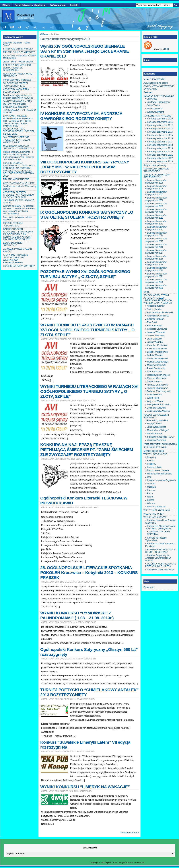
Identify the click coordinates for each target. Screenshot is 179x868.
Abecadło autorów (156, 306)
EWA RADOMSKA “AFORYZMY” (19, 183)
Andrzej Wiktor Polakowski (160, 312)
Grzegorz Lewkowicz (157, 329)
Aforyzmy (151, 457)
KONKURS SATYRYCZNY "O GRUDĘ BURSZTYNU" (161, 551)
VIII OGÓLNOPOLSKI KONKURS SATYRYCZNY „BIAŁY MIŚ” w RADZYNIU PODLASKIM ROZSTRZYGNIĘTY (85, 167)
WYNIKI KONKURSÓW (155, 517)
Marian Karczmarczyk (158, 362)
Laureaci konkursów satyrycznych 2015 (156, 240)
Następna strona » (129, 833)
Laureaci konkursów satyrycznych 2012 (156, 222)
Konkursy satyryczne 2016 (160, 138)
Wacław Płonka (155, 395)
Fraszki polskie (154, 467)
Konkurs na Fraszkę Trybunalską (156, 539)
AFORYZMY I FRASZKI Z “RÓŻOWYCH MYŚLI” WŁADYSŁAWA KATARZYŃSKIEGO (16, 259)
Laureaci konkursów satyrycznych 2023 (156, 287)
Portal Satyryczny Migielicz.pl (30, 5)
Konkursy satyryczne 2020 (160, 152)
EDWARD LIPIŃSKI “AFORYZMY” (13, 244)
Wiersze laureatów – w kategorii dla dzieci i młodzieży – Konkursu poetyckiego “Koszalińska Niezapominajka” (19, 210)
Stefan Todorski (155, 381)
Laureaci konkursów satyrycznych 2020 (156, 269)
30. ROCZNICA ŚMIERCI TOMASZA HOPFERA (15, 85)
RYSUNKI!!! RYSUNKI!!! (155, 447)
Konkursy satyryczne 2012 (160, 125)
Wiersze (151, 503)
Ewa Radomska (155, 326)
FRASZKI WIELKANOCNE (16, 179)
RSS (167, 49)
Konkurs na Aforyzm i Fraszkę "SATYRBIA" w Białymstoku (161, 527)
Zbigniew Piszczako (157, 440)
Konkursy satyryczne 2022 (160, 158)
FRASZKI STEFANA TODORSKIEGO (13, 224)
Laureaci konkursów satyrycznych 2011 (156, 217)
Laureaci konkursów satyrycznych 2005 (156, 182)
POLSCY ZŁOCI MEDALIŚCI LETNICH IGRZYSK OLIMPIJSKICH (17, 68)
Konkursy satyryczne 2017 (160, 142)
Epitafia (151, 461)
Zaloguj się (149, 587)
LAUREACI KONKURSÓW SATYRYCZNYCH (156, 176)
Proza (150, 493)
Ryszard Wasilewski (157, 378)
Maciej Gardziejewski (157, 358)
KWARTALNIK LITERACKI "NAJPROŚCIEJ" (156, 170)
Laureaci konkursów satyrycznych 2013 (156, 228)
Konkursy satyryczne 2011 (160, 122)
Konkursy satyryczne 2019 (160, 148)
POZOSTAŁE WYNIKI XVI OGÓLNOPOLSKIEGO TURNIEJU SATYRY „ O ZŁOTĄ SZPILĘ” (85, 274)
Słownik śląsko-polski (154, 451)
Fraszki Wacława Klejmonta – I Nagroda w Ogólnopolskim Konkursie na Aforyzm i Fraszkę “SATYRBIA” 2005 (19, 156)
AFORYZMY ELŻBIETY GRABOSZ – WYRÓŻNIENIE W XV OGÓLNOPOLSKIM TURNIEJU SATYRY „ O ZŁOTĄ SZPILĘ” (19, 197)
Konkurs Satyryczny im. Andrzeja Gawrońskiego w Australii (158, 558)
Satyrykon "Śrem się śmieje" (161, 570)
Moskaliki (152, 487)
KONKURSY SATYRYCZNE (157, 116)
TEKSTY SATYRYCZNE (155, 454)
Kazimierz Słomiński (157, 349)
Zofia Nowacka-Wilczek (158, 411)
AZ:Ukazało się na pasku (156, 83)
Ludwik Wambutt (155, 355)
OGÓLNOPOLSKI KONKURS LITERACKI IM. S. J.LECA (161, 565)
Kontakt (74, 5)
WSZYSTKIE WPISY (154, 514)
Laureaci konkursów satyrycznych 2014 (156, 234)
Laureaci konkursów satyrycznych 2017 (156, 252)
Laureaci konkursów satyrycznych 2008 (156, 199)
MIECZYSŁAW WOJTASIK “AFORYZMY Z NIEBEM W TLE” (19, 147)
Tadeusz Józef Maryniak (159, 391)
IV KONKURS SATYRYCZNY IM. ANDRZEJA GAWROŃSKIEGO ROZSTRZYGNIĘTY (81, 116)
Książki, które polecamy (155, 165)
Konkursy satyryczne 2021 (160, 155)
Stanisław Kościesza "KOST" (161, 437)
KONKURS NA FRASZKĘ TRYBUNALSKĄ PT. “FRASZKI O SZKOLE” (19, 110)
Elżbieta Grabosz (155, 319)
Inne (149, 477)
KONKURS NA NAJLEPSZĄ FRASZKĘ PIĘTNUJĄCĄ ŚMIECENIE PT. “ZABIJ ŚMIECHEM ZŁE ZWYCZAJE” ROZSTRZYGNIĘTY (87, 450)
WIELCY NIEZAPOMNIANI (157, 510)
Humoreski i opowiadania (159, 474)
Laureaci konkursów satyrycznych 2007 (156, 193)
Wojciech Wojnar (155, 401)
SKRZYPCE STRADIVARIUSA (18, 49)
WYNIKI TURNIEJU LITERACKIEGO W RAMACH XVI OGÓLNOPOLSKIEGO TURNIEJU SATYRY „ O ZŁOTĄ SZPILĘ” (89, 391)
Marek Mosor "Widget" (158, 430)
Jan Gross (152, 99)
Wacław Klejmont (155, 112)
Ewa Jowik (152, 322)
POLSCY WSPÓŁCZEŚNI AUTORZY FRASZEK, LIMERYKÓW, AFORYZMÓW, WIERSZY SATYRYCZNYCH (158, 299)
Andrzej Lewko (154, 309)
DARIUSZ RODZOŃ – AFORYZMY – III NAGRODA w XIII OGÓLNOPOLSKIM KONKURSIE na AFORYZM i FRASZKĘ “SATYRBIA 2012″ (18, 234)
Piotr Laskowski (155, 372)
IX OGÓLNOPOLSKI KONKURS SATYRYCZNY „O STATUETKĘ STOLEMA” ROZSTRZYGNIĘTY (87, 215)
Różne (150, 497)
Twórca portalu (58, 5)
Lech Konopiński (155, 109)
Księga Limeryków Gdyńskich (161, 480)
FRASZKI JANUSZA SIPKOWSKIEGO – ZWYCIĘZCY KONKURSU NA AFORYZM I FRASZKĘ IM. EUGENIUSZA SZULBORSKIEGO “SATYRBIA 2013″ (19, 169)
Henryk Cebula (154, 424)
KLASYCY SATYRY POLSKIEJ (159, 96)
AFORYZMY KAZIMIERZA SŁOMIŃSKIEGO (16, 91)
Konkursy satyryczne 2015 (160, 135)
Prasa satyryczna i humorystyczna (160, 444)
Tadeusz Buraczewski (158, 385)
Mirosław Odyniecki (156, 365)
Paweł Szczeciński (156, 368)
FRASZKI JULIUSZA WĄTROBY (19, 52)
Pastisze (151, 490)
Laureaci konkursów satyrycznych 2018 (156, 257)
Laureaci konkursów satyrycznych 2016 (156, 246)
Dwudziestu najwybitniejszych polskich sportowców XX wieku (18, 97)
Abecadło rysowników (157, 420)
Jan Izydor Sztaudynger (159, 102)
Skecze (151, 500)
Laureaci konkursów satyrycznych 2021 (156, 275)
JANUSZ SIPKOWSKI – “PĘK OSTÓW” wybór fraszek (18, 103)
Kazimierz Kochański (157, 345)
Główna (6, 5)
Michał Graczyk (155, 434)
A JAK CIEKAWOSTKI (154, 79)
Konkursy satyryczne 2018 (160, 145)
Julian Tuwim (153, 105)
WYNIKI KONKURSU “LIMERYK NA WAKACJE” (85, 787)
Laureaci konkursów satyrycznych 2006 (156, 187)
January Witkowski (156, 332)
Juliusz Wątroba (155, 342)
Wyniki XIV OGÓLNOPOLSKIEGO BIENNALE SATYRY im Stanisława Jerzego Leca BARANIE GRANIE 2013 (85, 51)
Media (146, 292)
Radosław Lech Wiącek (158, 375)
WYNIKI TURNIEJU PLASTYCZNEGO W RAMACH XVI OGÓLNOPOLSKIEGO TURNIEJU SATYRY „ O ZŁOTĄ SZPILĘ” (87, 330)
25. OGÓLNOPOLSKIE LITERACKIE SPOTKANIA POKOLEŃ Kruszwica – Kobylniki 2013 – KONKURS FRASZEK (89, 573)
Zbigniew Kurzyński (156, 408)
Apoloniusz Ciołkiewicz (158, 316)
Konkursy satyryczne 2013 (160, 129)
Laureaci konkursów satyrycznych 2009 (156, 205)
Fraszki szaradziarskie (158, 470)
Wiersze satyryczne (157, 507)
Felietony (152, 464)
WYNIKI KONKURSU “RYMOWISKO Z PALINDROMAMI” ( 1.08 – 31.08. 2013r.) (77, 615)
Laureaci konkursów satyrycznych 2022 (156, 281)
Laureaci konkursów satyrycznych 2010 (156, 211)
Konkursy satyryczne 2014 (160, 132)
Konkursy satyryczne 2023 (160, 161)
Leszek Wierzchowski (158, 352)
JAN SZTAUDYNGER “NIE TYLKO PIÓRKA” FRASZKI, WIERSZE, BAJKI (17, 140)
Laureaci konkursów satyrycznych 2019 (156, 263)
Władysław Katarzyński (158, 405)
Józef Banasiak (154, 339)
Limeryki (151, 484)
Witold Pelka (153, 398)
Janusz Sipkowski (156, 335)
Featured (148, 92)
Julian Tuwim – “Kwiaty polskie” (18, 62)
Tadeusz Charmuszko (158, 388)
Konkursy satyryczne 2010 (160, 119)
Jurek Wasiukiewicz (157, 427)
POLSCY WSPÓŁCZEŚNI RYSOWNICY (156, 416)
